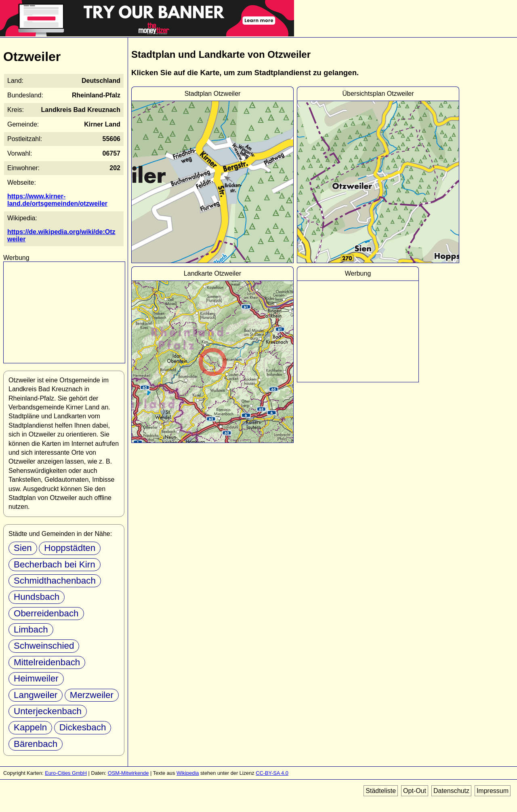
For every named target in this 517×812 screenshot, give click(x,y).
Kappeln (30, 727)
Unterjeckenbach (48, 711)
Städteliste (381, 791)
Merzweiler (92, 695)
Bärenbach (36, 744)
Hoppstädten (70, 548)
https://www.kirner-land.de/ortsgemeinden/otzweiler (57, 200)
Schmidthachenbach (55, 581)
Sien (23, 548)
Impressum (493, 791)
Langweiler (36, 695)
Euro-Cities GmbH (66, 773)
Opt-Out (415, 791)
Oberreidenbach (46, 613)
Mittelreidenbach (47, 662)
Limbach (31, 630)
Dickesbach (83, 727)
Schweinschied (44, 646)
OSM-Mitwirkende (128, 773)
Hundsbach (37, 597)
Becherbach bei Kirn (55, 564)
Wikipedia (188, 773)
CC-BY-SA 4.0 (272, 773)
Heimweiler (36, 678)
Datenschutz (451, 791)
